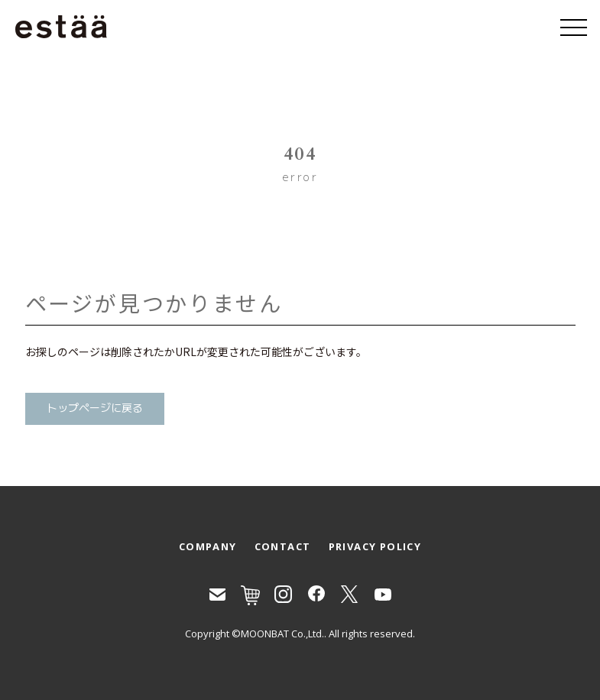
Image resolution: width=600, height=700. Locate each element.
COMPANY (208, 546)
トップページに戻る (95, 408)
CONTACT (283, 546)
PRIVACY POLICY (375, 546)
